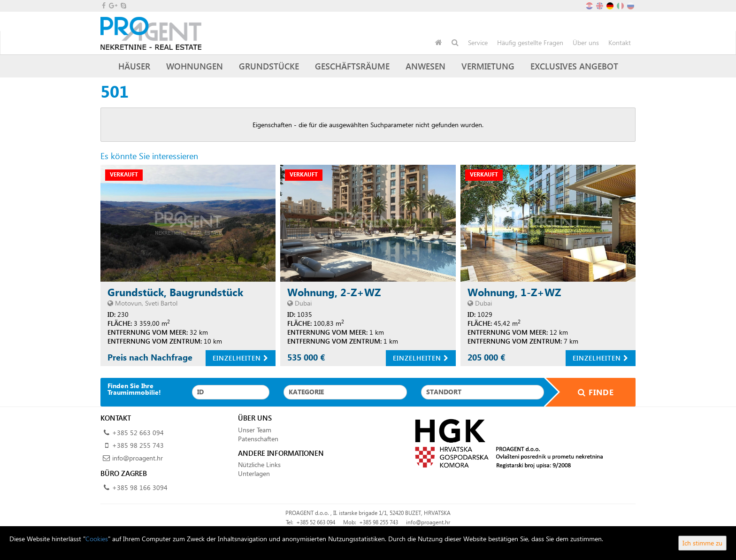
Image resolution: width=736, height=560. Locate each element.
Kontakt (620, 42)
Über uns (586, 42)
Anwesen (425, 66)
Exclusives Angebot (574, 66)
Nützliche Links (259, 464)
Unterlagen (254, 473)
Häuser (134, 66)
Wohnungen (195, 66)
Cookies (97, 539)
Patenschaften (258, 439)
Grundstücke (269, 66)
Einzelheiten (241, 358)
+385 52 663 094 (138, 433)
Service (478, 42)
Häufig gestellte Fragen (530, 42)
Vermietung (488, 66)
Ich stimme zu (702, 543)
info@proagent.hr (138, 458)
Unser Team (255, 430)
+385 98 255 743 (138, 445)
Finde (590, 392)
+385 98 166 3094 (140, 487)
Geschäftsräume (352, 66)
